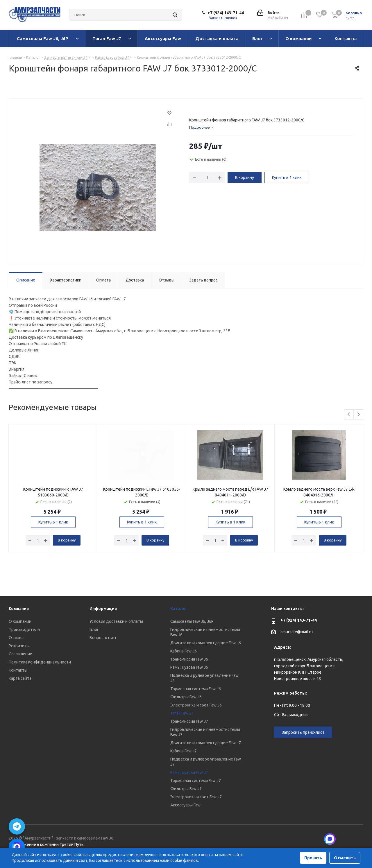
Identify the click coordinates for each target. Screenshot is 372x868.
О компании (20, 621)
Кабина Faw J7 (184, 751)
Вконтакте (344, 839)
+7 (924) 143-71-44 (226, 13)
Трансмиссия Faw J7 (189, 721)
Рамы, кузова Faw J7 (189, 772)
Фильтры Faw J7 (186, 789)
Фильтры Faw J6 (186, 697)
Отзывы (17, 638)
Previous (349, 415)
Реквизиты (19, 646)
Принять (313, 858)
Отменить (345, 858)
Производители (24, 630)
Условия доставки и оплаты (116, 621)
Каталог (179, 609)
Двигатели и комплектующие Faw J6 (206, 643)
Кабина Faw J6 (184, 651)
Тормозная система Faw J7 (196, 781)
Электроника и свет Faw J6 (196, 705)
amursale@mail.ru (297, 632)
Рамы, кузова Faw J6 (189, 667)
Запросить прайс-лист (303, 732)
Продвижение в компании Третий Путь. (47, 844)
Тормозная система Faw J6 (196, 689)
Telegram (359, 839)
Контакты (18, 670)
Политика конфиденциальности (40, 662)
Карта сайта (20, 678)
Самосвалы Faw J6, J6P (192, 621)
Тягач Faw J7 (182, 713)
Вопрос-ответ (103, 638)
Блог (94, 630)
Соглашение (20, 654)
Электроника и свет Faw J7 (196, 797)
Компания (19, 609)
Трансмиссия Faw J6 (189, 659)
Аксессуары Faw (185, 805)
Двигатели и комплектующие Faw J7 (206, 743)
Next (358, 415)
